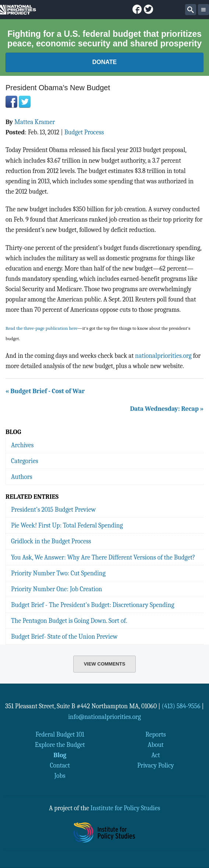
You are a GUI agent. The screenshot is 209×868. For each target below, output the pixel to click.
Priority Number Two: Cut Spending (58, 573)
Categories (25, 461)
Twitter (25, 102)
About (155, 745)
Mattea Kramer (35, 122)
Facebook (11, 102)
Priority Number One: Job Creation (56, 589)
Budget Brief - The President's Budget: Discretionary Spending (93, 605)
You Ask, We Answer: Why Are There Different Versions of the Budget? (103, 557)
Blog (60, 755)
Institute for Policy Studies (125, 808)
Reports (155, 734)
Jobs (60, 776)
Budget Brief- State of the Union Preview (64, 636)
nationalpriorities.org (163, 356)
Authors (22, 477)
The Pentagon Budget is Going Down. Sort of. (69, 621)
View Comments (105, 664)
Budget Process (84, 132)
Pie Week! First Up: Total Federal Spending (67, 525)
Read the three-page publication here (42, 328)
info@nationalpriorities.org (104, 717)
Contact (60, 765)
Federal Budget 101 (60, 734)
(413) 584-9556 (181, 706)
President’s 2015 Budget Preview (53, 509)
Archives (22, 445)
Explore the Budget (60, 745)
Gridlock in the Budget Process (51, 541)
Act (156, 755)
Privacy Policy (156, 765)
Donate (104, 62)
